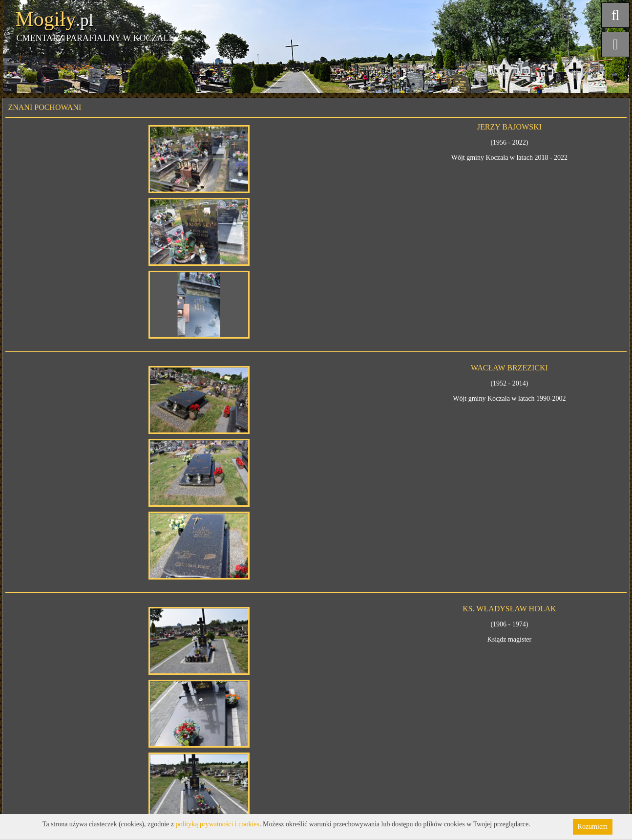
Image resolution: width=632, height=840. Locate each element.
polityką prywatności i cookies (218, 824)
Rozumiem (593, 827)
